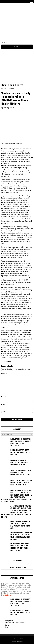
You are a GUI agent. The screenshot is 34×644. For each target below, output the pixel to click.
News (6, 627)
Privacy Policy (9, 621)
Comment (5, 374)
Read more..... (9, 595)
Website (4, 411)
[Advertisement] (17, 23)
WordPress (20, 641)
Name (4, 397)
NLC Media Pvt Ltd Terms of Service (15, 623)
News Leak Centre (12, 85)
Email (4, 404)
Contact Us (8, 625)
